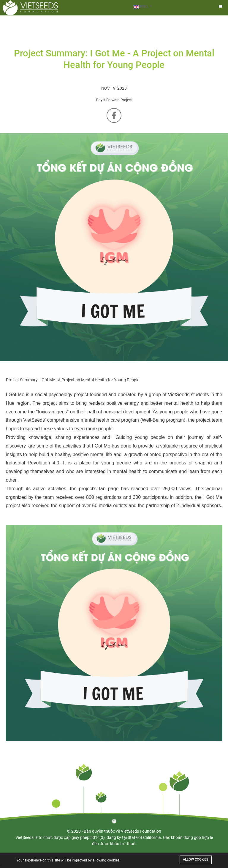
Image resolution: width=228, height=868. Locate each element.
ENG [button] (141, 7)
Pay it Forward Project (114, 100)
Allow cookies (196, 860)
